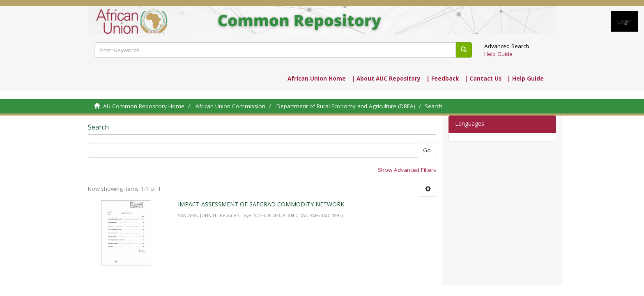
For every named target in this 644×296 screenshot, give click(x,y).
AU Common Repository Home (144, 106)
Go (427, 150)
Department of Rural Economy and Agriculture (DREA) (346, 106)
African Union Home (317, 79)
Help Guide (498, 54)
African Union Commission (230, 106)
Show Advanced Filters (407, 170)
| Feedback (443, 79)
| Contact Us (483, 79)
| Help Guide (526, 79)
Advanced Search (507, 46)
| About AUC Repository (386, 79)
